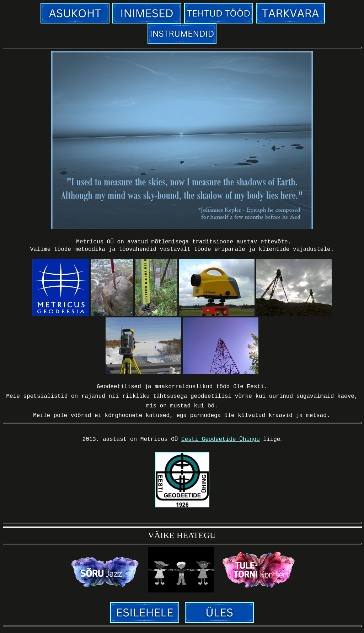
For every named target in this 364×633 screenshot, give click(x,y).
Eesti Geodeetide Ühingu (221, 442)
